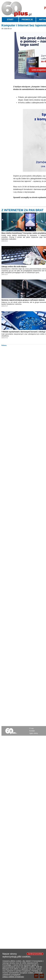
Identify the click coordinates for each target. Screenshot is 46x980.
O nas (31, 728)
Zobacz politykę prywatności (13, 978)
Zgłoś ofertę (34, 733)
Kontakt (32, 731)
